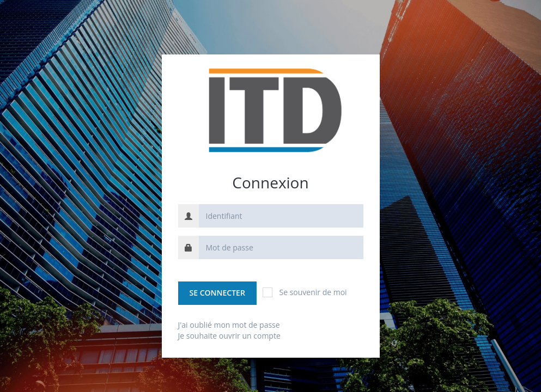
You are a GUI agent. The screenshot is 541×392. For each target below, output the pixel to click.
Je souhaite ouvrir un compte (229, 336)
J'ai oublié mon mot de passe (229, 325)
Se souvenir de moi (305, 292)
